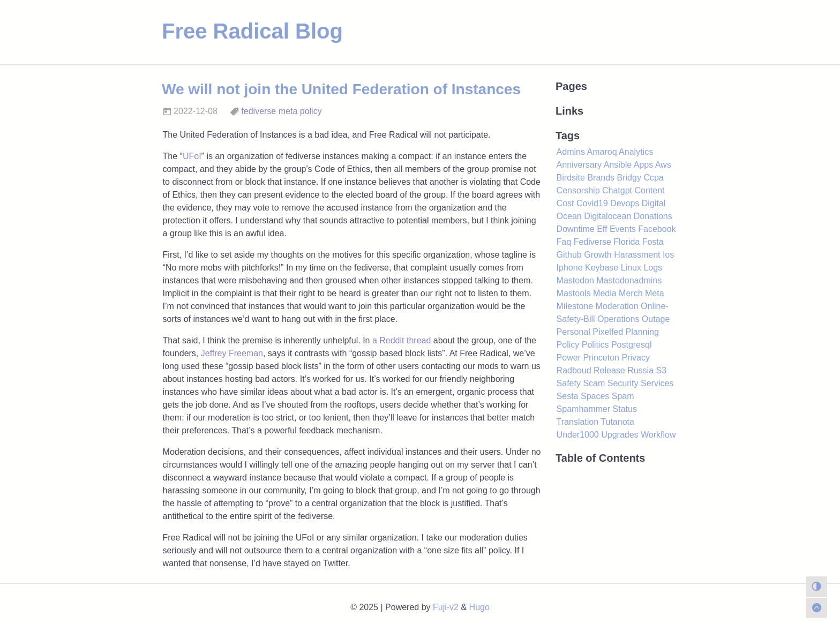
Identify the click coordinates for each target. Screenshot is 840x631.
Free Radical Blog (252, 31)
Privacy (635, 358)
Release (609, 370)
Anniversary (579, 165)
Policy (568, 345)
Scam (594, 383)
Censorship (578, 190)
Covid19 (592, 203)
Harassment (637, 255)
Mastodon (575, 280)
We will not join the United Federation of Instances (341, 89)
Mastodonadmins (629, 280)
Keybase (602, 268)
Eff (602, 229)
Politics (595, 345)
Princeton (601, 358)
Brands (601, 178)
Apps (643, 165)
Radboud (574, 370)
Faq (564, 242)
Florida (627, 242)
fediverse (258, 111)
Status (625, 409)
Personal (573, 332)
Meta (655, 293)
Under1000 (578, 435)
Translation (578, 422)
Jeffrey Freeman (232, 353)
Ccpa (653, 178)
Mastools (574, 293)
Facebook (657, 229)
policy (311, 111)
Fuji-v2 (446, 607)
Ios (668, 255)
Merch (631, 293)
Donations (653, 216)
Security (623, 383)
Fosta (653, 242)
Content (649, 190)
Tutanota (617, 422)
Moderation (617, 306)
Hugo (479, 607)
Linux (631, 268)
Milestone (575, 306)
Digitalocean (607, 216)
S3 (662, 370)
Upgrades (620, 435)
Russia (640, 370)
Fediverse (592, 242)
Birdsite (571, 178)
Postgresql (632, 345)
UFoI (192, 156)
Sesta (568, 396)
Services (657, 383)
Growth (598, 255)
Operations (618, 319)
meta (288, 111)
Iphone (570, 268)
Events (623, 229)
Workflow (658, 435)
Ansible (618, 165)
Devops (625, 203)
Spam (623, 396)
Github (569, 255)
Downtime (576, 229)
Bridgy (629, 178)
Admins (571, 152)
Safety (569, 383)
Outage (656, 319)
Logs (653, 268)
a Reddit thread (402, 340)
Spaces (595, 396)
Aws (663, 165)
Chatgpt (617, 190)
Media (605, 293)
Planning (642, 332)
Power (569, 358)
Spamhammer (583, 409)
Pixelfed (608, 332)
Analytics (636, 152)
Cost (565, 203)
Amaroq (602, 152)
